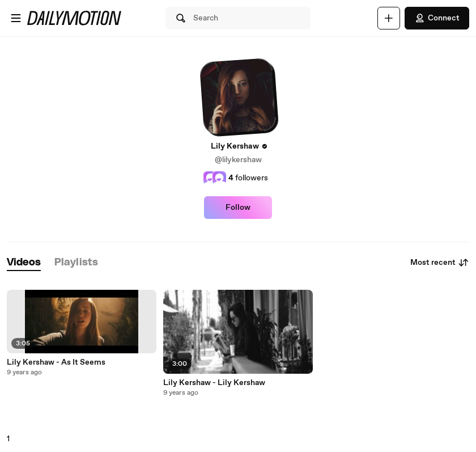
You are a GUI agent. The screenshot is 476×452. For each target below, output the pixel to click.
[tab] (24, 263)
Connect (437, 18)
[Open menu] (16, 18)
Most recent (440, 263)
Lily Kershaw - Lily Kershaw (214, 383)
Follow (238, 208)
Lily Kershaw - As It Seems (56, 362)
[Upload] (389, 18)
